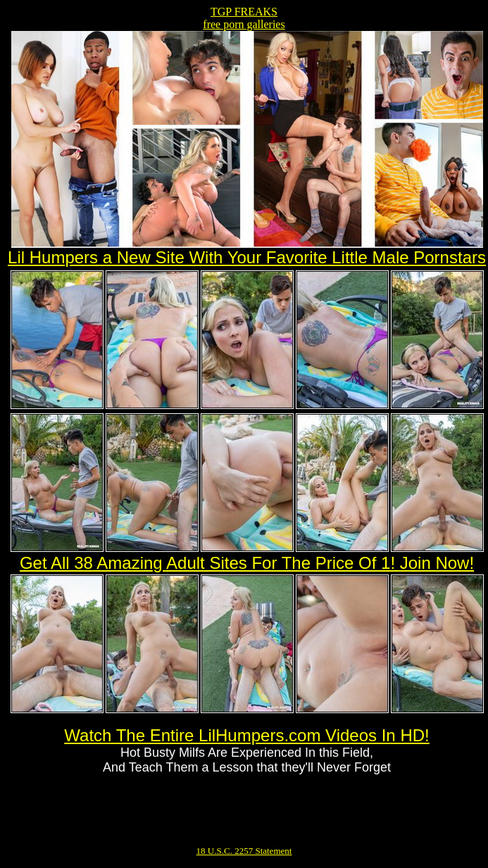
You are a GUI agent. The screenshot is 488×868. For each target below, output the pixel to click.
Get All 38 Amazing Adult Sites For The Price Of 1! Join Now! (247, 563)
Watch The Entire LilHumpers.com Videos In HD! (246, 735)
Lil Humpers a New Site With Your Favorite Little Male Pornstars (247, 257)
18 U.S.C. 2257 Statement (244, 851)
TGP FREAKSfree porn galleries (244, 18)
